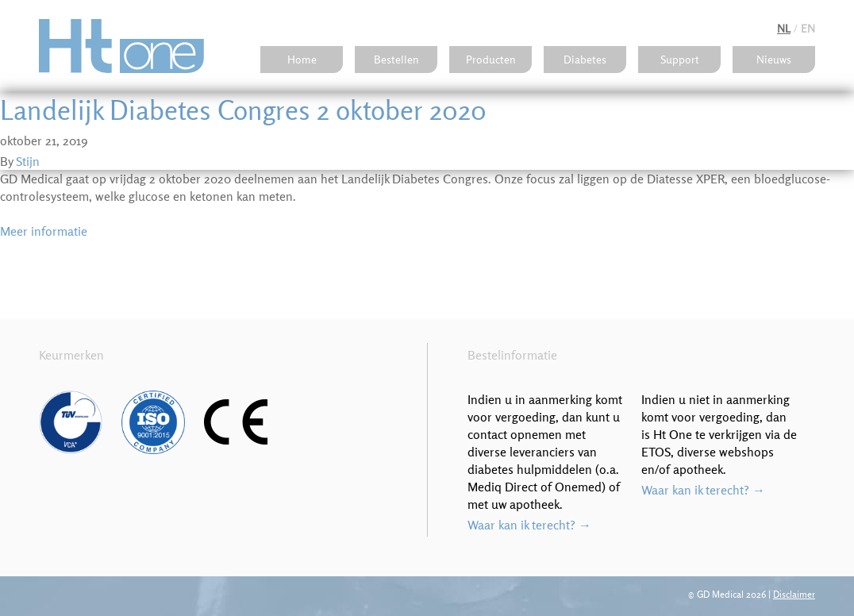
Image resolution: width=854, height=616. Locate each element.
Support (680, 60)
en (808, 29)
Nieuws (774, 60)
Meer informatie (44, 231)
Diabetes (585, 60)
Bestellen (396, 60)
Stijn (28, 161)
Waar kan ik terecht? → (529, 525)
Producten (491, 60)
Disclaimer (794, 594)
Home (302, 60)
